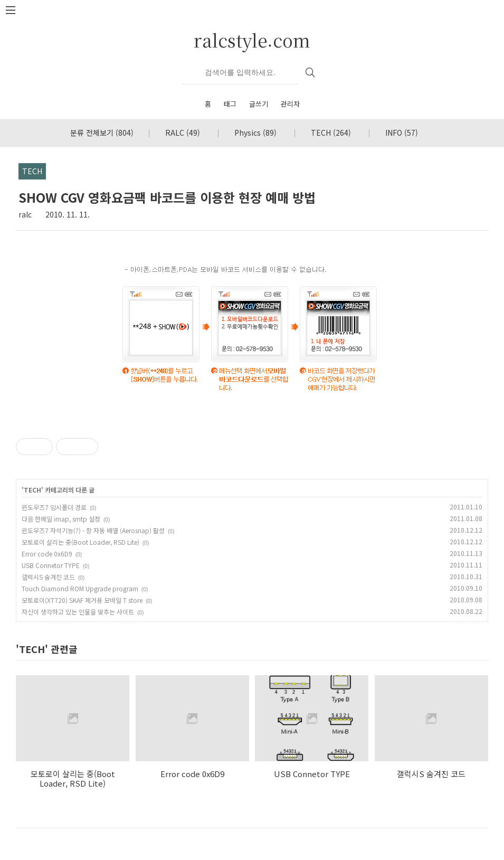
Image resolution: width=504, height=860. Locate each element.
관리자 (290, 104)
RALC (183, 133)
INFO (402, 133)
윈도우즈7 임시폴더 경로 (54, 507)
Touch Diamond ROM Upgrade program (80, 588)
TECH (331, 133)
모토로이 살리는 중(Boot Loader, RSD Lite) (80, 542)
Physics (255, 133)
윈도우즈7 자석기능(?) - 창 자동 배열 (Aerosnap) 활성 (93, 530)
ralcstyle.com (252, 40)
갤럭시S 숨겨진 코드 (48, 577)
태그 (230, 104)
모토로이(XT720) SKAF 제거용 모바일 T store (82, 600)
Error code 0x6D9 (47, 554)
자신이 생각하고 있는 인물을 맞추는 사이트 (78, 612)
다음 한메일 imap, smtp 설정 (61, 519)
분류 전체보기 (102, 133)
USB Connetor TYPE (51, 565)
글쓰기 (259, 104)
